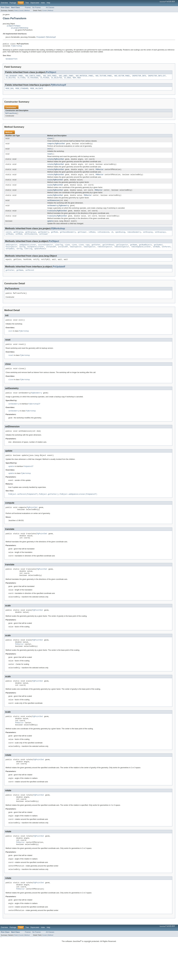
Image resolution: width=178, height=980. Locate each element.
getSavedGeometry (68, 239)
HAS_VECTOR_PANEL (122, 77)
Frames (28, 8)
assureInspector (46, 252)
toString (28, 257)
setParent (166, 255)
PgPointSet (60, 146)
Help (48, 3)
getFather (96, 252)
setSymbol (10, 257)
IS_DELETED (10, 79)
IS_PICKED (45, 79)
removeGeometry (134, 239)
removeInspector (105, 255)
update (50, 228)
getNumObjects (145, 252)
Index (43, 3)
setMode (19, 241)
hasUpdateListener (36, 255)
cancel (9, 239)
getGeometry (44, 239)
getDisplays (31, 239)
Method (27, 10)
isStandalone (103, 239)
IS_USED (67, 79)
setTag (19, 257)
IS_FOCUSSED (33, 79)
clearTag (59, 252)
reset (50, 157)
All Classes (50, 8)
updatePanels (40, 257)
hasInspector (11, 255)
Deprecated (35, 3)
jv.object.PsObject (14, 26)
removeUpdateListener (141, 255)
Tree (27, 3)
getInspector (122, 252)
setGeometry (53, 211)
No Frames (37, 8)
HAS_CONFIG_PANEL (33, 77)
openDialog (120, 239)
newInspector (76, 255)
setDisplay (148, 239)
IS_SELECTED (56, 79)
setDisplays (160, 239)
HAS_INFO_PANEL (50, 77)
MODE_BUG (10, 90)
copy (88, 252)
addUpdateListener (28, 252)
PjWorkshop (17, 47)
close (50, 141)
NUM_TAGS (77, 79)
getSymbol (158, 252)
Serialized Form (11, 60)
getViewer (82, 239)
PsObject (51, 73)
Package (13, 3)
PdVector (100, 173)
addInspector (11, 252)
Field (16, 10)
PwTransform (11, 115)
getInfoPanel (108, 252)
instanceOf (51, 255)
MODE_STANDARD (22, 90)
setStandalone (31, 241)
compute (51, 146)
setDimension (53, 206)
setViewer (44, 241)
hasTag (22, 255)
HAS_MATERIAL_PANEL (85, 77)
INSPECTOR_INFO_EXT (157, 77)
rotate (50, 162)
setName (156, 255)
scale (50, 184)
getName (134, 252)
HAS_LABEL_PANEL (66, 77)
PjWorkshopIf (51, 37)
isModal (92, 239)
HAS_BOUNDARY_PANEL (14, 77)
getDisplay (18, 239)
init (49, 152)
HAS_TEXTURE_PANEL (104, 77)
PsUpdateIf (41, 37)
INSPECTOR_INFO (139, 77)
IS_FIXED (21, 79)
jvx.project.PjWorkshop (20, 28)
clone (67, 252)
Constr (21, 10)
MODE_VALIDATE (37, 90)
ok (112, 239)
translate (52, 217)
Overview (4, 3)
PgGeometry (64, 211)
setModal (10, 241)
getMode (55, 239)
